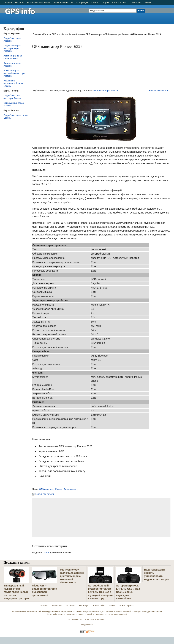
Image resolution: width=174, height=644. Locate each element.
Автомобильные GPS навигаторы (85, 34)
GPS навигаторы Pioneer (117, 34)
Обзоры (95, 3)
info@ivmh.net (87, 625)
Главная (8, 3)
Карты (106, 3)
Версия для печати (158, 91)
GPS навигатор (47, 489)
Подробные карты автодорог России (12, 97)
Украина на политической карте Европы (13, 83)
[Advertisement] (160, 13)
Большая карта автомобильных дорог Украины (14, 73)
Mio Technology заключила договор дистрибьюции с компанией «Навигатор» (72, 576)
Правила (71, 606)
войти (47, 553)
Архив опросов (127, 606)
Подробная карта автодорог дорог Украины (12, 48)
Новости (19, 3)
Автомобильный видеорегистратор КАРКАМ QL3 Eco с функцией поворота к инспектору (100, 592)
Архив (112, 606)
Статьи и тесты (120, 3)
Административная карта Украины (13, 57)
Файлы (147, 3)
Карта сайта (99, 606)
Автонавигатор (71, 489)
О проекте (57, 606)
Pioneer (59, 489)
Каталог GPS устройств (39, 3)
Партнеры (84, 606)
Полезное (136, 3)
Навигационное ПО (63, 3)
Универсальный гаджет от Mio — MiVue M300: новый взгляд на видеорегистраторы (16, 592)
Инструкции (82, 3)
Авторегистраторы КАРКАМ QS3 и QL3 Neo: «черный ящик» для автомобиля (128, 592)
